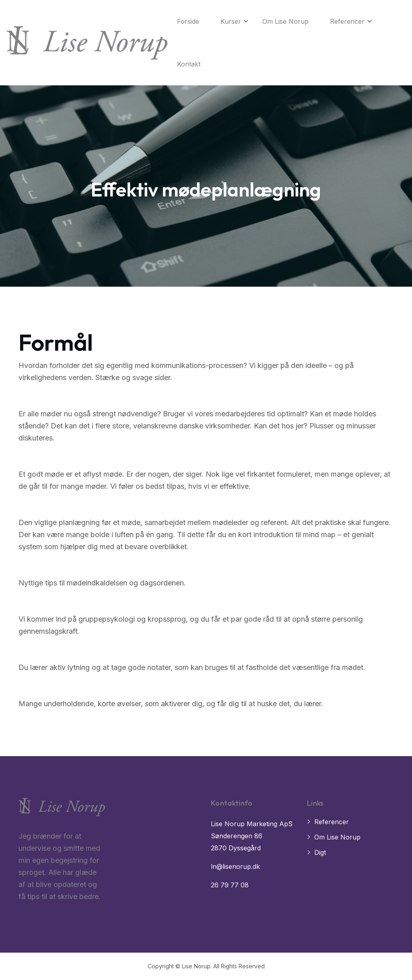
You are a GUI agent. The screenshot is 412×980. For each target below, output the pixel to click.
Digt (320, 852)
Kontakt (189, 64)
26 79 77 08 (230, 885)
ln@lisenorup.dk (235, 866)
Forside (188, 21)
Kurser (231, 21)
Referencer (347, 21)
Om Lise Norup (285, 21)
